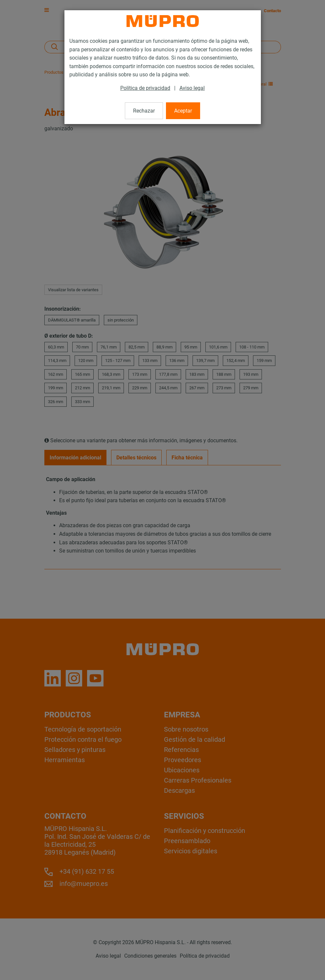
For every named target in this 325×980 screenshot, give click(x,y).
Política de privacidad (145, 88)
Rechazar (144, 111)
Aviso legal (192, 88)
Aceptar (183, 111)
